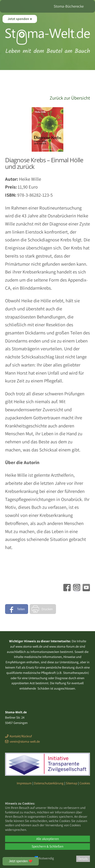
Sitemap (72, 783)
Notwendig (44, 858)
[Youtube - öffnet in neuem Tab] (86, 589)
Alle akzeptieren (48, 839)
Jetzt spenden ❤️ (21, 861)
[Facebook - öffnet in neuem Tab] (66, 589)
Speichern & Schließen (48, 846)
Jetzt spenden (19, 19)
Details (83, 859)
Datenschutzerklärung (49, 783)
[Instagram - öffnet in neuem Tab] (76, 589)
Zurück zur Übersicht (70, 98)
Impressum (24, 783)
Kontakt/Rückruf (21, 736)
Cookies (85, 783)
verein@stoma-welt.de (25, 741)
